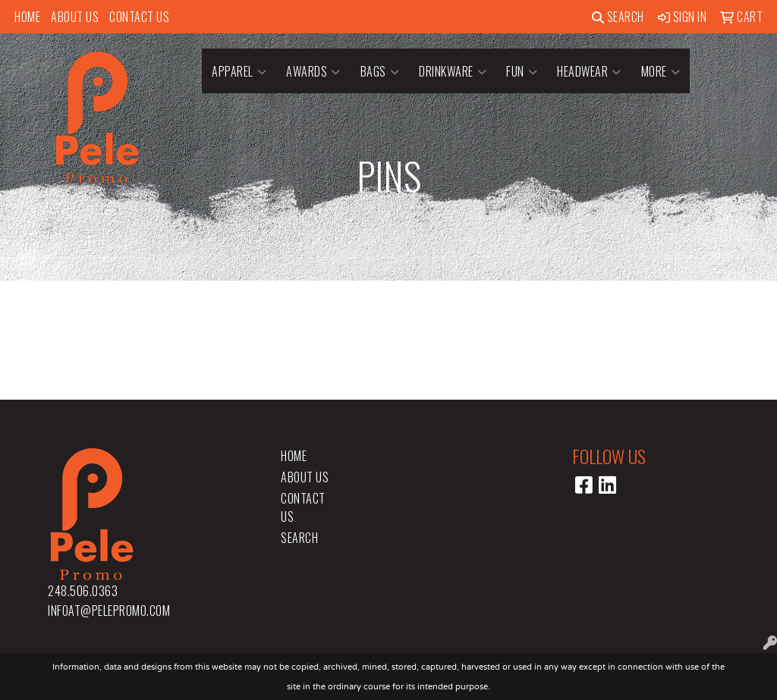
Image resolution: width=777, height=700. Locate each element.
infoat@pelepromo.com (109, 611)
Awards (313, 71)
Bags (380, 71)
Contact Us (139, 17)
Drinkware (453, 71)
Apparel (239, 71)
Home (27, 17)
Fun (522, 71)
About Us (75, 17)
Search (618, 17)
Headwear (589, 71)
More (661, 71)
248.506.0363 (83, 591)
